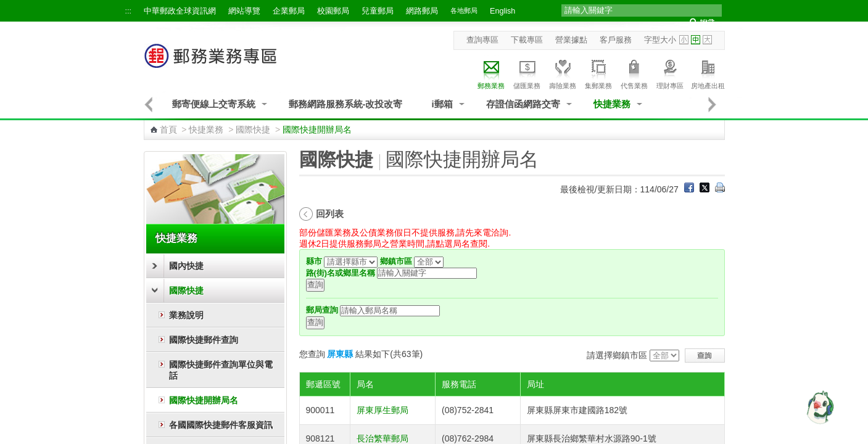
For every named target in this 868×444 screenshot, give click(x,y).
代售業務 (634, 72)
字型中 (696, 40)
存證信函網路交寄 (523, 104)
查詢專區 (482, 40)
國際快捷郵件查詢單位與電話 (221, 370)
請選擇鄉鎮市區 (617, 355)
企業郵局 (289, 11)
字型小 (684, 40)
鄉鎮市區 (396, 261)
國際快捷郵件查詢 (204, 340)
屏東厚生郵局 (382, 410)
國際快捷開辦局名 (204, 400)
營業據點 (571, 40)
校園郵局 (333, 11)
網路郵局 (422, 11)
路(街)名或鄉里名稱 (341, 273)
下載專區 (527, 40)
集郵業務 (598, 72)
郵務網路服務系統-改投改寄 (346, 104)
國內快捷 (186, 266)
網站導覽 (244, 11)
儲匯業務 (527, 72)
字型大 (707, 40)
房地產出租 (708, 72)
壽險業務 (563, 72)
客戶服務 (616, 40)
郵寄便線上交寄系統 (214, 104)
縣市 (314, 261)
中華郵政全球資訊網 (180, 11)
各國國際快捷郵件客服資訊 (221, 425)
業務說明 (186, 315)
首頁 (168, 129)
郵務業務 (491, 72)
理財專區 (670, 72)
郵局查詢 (322, 310)
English (502, 11)
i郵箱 (442, 104)
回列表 (330, 214)
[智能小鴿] (819, 407)
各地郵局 (464, 10)
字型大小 (660, 40)
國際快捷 (253, 129)
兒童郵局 (378, 11)
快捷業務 (612, 104)
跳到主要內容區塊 (6, 6)
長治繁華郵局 (382, 438)
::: (129, 11)
